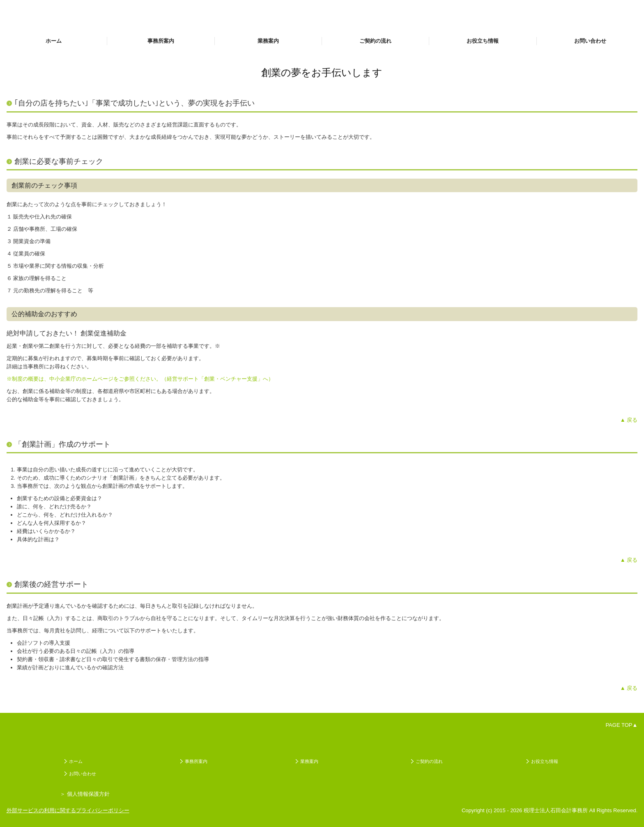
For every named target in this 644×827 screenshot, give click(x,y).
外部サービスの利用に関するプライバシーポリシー (68, 810)
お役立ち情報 (483, 41)
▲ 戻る (629, 420)
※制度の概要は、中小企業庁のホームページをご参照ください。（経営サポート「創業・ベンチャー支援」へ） (140, 379)
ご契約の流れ (375, 41)
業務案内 (268, 41)
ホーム (54, 41)
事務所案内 (161, 41)
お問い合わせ (590, 41)
